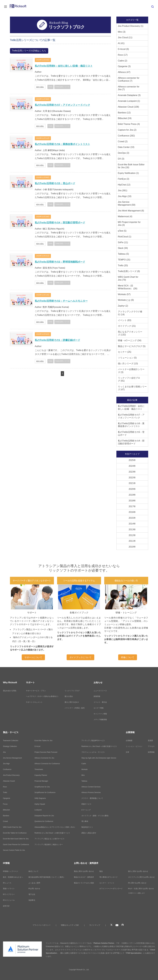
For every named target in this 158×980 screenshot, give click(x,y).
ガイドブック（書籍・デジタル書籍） (96, 816)
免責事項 (32, 900)
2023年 (132, 472)
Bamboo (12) (124, 113)
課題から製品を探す (89, 833)
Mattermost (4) (125, 216)
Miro (83, 775)
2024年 (132, 466)
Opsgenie (7, 798)
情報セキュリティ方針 (70, 925)
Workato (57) (124, 294)
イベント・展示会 (100, 702)
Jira (4, 752)
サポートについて (33, 657)
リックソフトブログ (72, 691)
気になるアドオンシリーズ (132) (130, 333)
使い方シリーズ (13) (128, 364)
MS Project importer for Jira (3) (129, 224)
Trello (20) (123, 265)
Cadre (84, 764)
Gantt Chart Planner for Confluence (16, 845)
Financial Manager (41, 781)
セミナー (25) (125, 352)
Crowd (5, 821)
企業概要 (129, 741)
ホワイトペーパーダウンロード (111, 889)
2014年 (132, 524)
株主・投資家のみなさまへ (13, 877)
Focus (5, 804)
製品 (101, 871)
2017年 (132, 506)
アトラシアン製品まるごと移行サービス (49, 839)
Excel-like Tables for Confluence (15, 833)
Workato (84, 769)
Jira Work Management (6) (131, 211)
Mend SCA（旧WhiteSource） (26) (128, 287)
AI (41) (121, 43)
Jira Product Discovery (11, 775)
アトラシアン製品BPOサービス (93, 741)
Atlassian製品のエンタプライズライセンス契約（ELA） (55, 827)
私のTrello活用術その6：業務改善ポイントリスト (62, 144)
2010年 (132, 547)
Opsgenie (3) (124, 66)
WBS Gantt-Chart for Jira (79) (128, 278)
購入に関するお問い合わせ (138, 871)
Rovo (5, 787)
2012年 (132, 535)
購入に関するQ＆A (72, 702)
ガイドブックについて (80, 657)
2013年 (132, 529)
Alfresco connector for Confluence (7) (129, 79)
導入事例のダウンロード (109, 877)
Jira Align (6, 764)
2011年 (132, 541)
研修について (128, 657)
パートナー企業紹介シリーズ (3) (131, 371)
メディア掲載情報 (100, 720)
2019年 (132, 495)
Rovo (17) (123, 55)
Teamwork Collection (11, 741)
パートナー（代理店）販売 (75, 708)
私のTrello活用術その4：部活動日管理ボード (60, 223)
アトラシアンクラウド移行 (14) (130, 313)
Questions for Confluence (44, 821)
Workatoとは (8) (126, 300)
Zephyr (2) (123, 306)
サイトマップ (95, 925)
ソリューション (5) (127, 358)
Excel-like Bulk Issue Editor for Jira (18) (131, 166)
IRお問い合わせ (34, 889)
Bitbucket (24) (125, 118)
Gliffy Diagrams (40, 798)
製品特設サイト (87, 827)
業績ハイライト (9, 889)
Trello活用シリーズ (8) (129, 271)
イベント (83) (125, 320)
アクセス (151, 746)
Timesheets (39, 769)
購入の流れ (69, 696)
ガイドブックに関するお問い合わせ (141, 877)
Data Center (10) (126, 147)
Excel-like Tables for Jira (43, 741)
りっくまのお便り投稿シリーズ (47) (132, 388)
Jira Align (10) (125, 196)
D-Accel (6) (123, 49)
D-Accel (37, 746)
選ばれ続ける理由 (10, 691)
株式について (33, 871)
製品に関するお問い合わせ (84, 871)
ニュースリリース (100, 691)
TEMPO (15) (124, 260)
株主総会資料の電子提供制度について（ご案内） (47, 877)
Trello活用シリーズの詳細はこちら (29, 51)
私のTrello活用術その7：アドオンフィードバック (62, 105)
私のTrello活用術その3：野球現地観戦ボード (60, 262)
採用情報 (151, 752)
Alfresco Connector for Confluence (47, 764)
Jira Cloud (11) (125, 37)
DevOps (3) (124, 153)
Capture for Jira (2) (127, 130)
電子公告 (32, 894)
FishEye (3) (124, 179)
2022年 (132, 478)
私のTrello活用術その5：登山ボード (55, 183)
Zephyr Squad (40, 804)
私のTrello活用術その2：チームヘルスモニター (61, 301)
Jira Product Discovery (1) (131, 26)
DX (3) (121, 159)
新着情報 (97, 696)
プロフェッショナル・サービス (93, 752)
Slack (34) (123, 248)
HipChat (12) (124, 185)
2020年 (132, 489)
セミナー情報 (99, 708)
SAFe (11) (123, 242)
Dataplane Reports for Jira (44, 816)
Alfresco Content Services (91, 787)
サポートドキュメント (34, 702)
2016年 (132, 512)
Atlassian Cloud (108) (128, 107)
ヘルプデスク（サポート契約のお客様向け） (43, 696)
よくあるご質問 (34, 883)
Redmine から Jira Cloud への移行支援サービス (52, 833)
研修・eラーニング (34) (130, 340)
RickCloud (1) (125, 237)
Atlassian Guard (9, 781)
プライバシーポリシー (42, 925)
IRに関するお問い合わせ (137, 883)
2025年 (132, 460)
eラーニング (86, 810)
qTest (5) (122, 231)
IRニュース (7, 883)
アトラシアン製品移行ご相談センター (49, 845)
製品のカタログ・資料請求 (84, 877)
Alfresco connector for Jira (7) (129, 88)
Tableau (84, 781)
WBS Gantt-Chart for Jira (12, 827)
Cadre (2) (123, 61)
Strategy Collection (10, 746)
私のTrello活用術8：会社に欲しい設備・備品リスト (64, 66)
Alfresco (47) (124, 72)
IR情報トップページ (11, 871)
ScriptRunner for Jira (42, 787)
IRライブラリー (9, 894)
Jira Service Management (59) (127, 203)
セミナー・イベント (107, 883)
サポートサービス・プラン (36, 691)
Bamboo (6, 816)
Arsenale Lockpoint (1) (129, 101)
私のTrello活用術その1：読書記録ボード (58, 340)
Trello (5, 792)
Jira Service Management (12, 758)
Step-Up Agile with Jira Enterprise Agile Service (99, 758)
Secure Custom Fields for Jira (14, 850)
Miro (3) (122, 32)
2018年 (132, 501)
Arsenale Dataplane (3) (129, 95)
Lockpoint (38, 810)
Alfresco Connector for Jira (44, 758)
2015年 (132, 518)
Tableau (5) (123, 254)
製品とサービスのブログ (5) (132, 346)
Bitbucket (6, 810)
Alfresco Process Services (91, 792)
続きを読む (40, 87)
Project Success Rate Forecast (46, 752)
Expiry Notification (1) (128, 173)
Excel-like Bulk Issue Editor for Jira (16, 839)
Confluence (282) (126, 136)
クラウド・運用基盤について (92, 798)
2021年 (132, 483)
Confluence (7, 769)
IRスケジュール (9, 900)
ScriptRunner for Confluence (45, 792)
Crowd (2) (123, 141)
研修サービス (86, 804)
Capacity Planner (41, 775)
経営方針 (6, 906)
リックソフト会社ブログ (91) (129, 379)
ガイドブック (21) (127, 326)
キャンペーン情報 (100, 714)
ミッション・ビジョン (134, 746)
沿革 (127, 752)
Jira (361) (123, 190)
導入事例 (85, 821)
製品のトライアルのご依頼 (84, 883)
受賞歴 (150, 741)
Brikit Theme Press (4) (129, 124)
